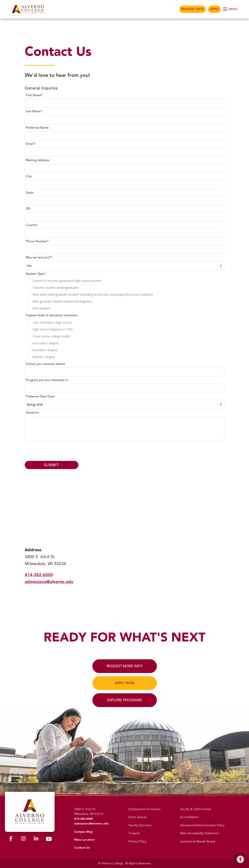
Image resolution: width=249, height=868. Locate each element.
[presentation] (125, 451)
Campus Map (83, 832)
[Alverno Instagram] (23, 839)
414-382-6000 (39, 575)
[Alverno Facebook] (11, 839)
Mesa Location (84, 840)
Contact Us (82, 848)
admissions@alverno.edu (49, 582)
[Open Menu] (231, 9)
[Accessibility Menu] (240, 859)
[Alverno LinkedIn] (36, 839)
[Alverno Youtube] (49, 840)
